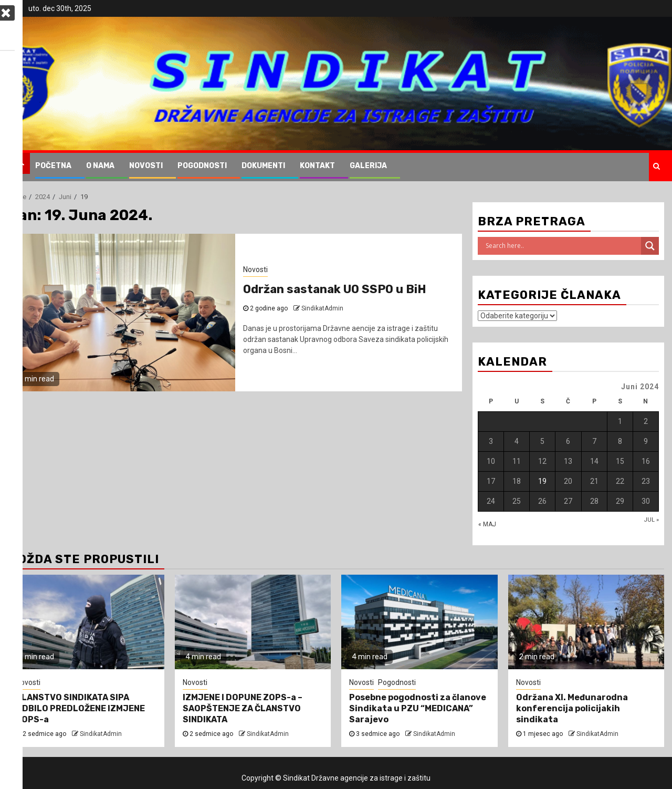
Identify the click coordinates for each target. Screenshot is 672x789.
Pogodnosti (202, 166)
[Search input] (562, 246)
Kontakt (317, 166)
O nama (100, 166)
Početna (53, 166)
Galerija (368, 166)
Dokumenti (263, 166)
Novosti (146, 166)
